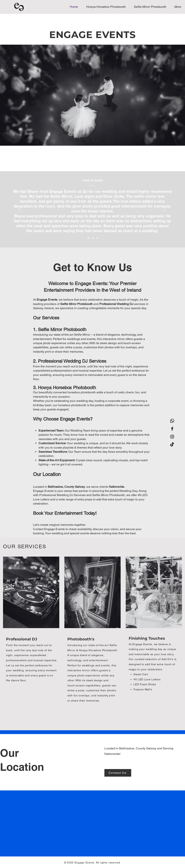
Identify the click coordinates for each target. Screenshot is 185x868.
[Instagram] (172, 437)
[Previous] (20, 209)
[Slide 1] (88, 141)
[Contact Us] (118, 773)
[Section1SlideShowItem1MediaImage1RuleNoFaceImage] (88, 238)
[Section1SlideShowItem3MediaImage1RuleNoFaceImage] (97, 238)
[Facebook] (172, 429)
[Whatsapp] (172, 421)
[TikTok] (172, 445)
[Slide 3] (98, 141)
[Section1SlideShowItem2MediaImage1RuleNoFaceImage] (93, 238)
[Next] (165, 209)
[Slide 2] (93, 141)
